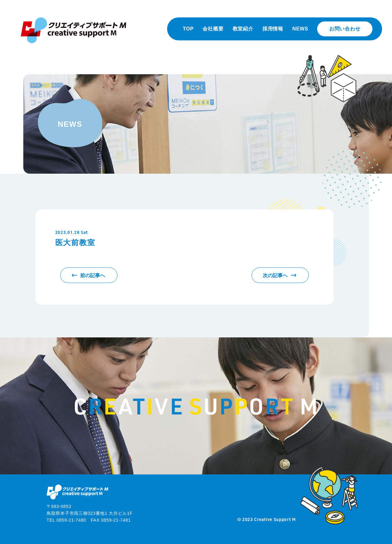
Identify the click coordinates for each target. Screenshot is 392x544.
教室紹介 (243, 29)
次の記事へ (275, 275)
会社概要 (213, 29)
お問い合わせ (345, 29)
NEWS (300, 29)
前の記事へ (93, 275)
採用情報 (273, 29)
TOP (188, 29)
